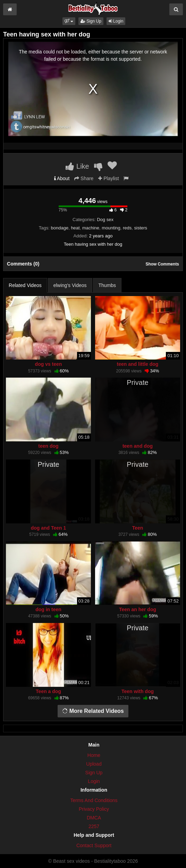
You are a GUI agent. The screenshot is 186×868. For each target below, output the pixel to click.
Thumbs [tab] (107, 285)
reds (127, 228)
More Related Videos (93, 711)
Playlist (108, 178)
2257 (94, 826)
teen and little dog (138, 364)
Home (94, 755)
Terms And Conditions (94, 800)
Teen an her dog (138, 609)
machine (91, 228)
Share (84, 178)
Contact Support (94, 845)
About (62, 178)
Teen (138, 528)
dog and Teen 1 (49, 528)
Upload (94, 764)
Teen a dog (48, 691)
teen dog (48, 446)
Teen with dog (138, 691)
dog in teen (48, 609)
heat (75, 228)
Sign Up (91, 21)
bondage (60, 228)
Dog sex (105, 220)
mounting (111, 228)
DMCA (94, 818)
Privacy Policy (94, 809)
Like (77, 166)
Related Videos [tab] (25, 285)
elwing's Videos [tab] (70, 285)
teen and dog (138, 446)
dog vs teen (49, 364)
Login (116, 21)
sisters (141, 228)
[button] (69, 21)
